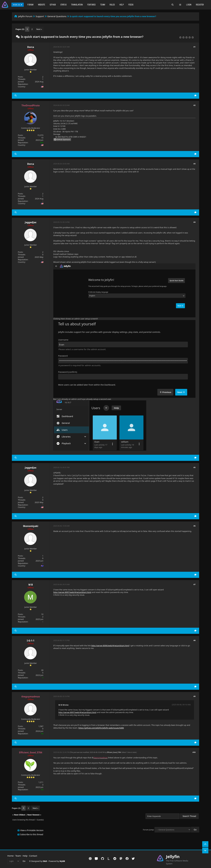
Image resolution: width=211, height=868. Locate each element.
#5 (195, 467)
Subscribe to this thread (32, 834)
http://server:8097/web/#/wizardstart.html (72, 592)
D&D (45, 861)
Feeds (131, 5)
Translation (77, 5)
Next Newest (33, 815)
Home (10, 856)
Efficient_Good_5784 (114, 752)
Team (103, 5)
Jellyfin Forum (25, 16)
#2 (195, 105)
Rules (112, 5)
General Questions (57, 16)
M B (31, 585)
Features (92, 5)
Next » (39, 29)
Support (40, 16)
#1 (195, 47)
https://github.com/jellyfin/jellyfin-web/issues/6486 (101, 728)
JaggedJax (31, 222)
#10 (194, 752)
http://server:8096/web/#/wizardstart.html (110, 646)
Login (189, 5)
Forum (30, 5)
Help (122, 5)
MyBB (62, 861)
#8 (195, 640)
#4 (195, 222)
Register (200, 5)
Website (41, 5)
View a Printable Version (32, 830)
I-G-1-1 (31, 641)
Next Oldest (20, 815)
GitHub (53, 5)
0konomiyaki (31, 526)
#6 (195, 526)
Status (64, 5)
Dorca (31, 47)
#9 (195, 696)
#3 (195, 164)
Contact (33, 856)
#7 (195, 584)
